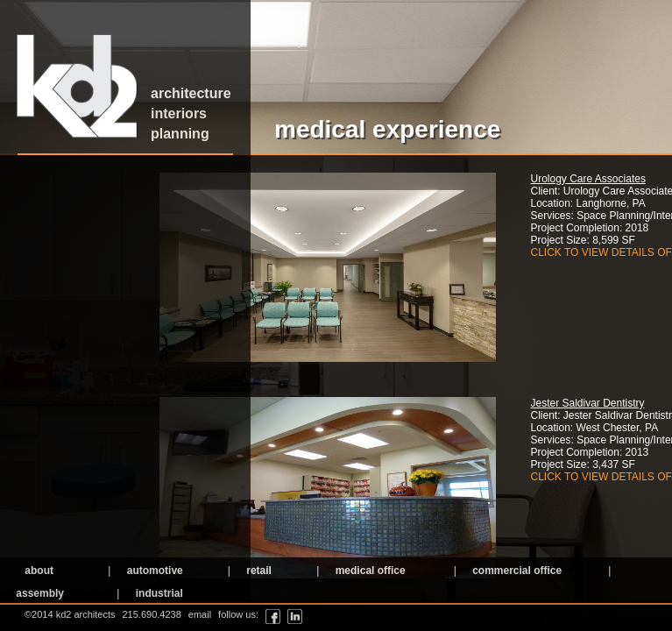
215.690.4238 (152, 614)
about (38, 571)
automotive (153, 571)
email (200, 614)
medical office (368, 571)
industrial (157, 593)
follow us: (238, 614)
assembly (39, 593)
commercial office (516, 571)
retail (258, 571)
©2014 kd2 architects (70, 614)
